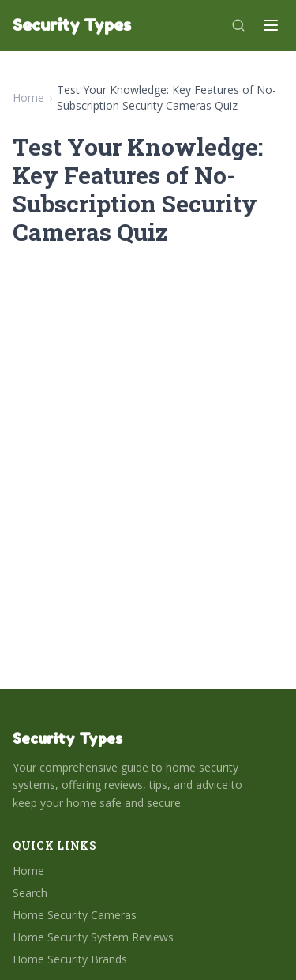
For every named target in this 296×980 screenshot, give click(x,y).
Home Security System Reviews (93, 937)
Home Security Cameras (75, 915)
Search (30, 893)
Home (28, 98)
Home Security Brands (70, 959)
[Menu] (271, 25)
